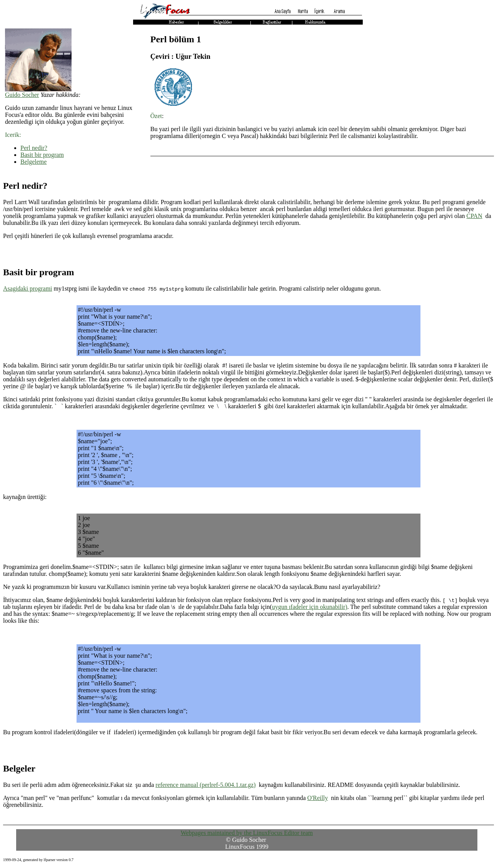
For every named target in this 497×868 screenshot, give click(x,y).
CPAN (474, 216)
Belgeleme (33, 162)
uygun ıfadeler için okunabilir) (310, 607)
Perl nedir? (34, 148)
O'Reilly (318, 798)
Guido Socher (22, 95)
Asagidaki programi (28, 289)
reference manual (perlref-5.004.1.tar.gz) (205, 785)
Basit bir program (42, 155)
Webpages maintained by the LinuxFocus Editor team (247, 833)
